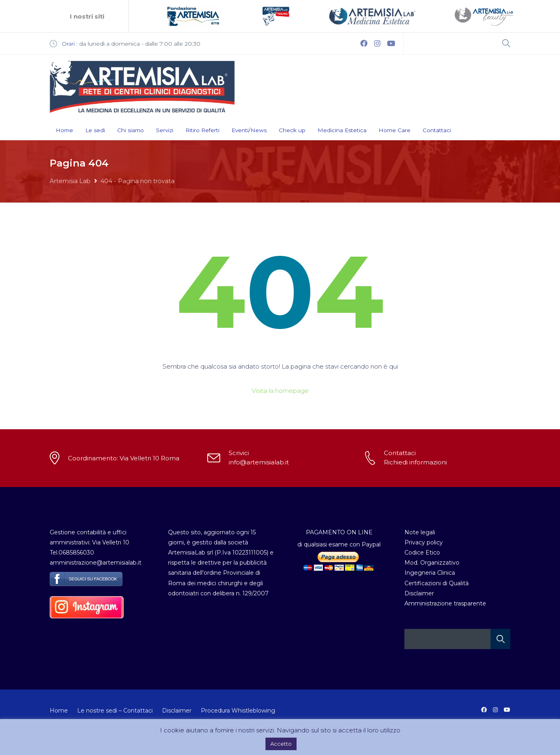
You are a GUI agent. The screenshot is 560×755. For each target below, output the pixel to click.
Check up (292, 130)
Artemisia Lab (70, 181)
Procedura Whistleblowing (238, 711)
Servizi (165, 130)
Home (64, 130)
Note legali (420, 532)
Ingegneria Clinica (430, 573)
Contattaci (437, 130)
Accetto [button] (281, 744)
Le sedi (95, 130)
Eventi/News (249, 130)
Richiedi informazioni (415, 462)
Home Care (395, 130)
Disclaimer (419, 593)
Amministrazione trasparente (445, 603)
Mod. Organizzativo (432, 563)
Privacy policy (424, 542)
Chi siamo (131, 130)
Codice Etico (422, 553)
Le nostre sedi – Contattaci (115, 711)
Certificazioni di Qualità (437, 583)
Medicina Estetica (342, 130)
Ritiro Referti (202, 130)
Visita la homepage (280, 391)
